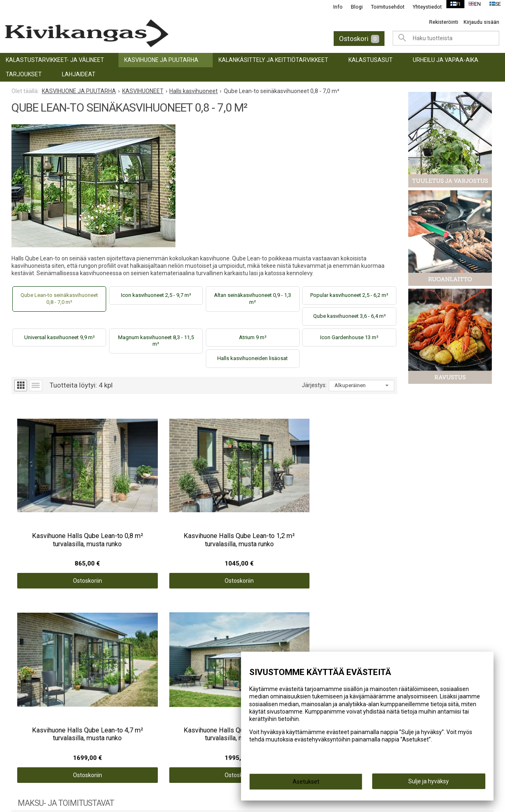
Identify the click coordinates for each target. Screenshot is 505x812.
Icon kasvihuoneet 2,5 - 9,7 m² (156, 295)
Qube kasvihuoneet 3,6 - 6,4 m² (349, 316)
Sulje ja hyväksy (429, 784)
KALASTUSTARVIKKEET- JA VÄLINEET (55, 60)
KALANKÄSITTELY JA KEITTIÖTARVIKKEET (273, 60)
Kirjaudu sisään (481, 22)
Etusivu (147, 650)
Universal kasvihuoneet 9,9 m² (59, 337)
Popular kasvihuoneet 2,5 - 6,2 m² (349, 295)
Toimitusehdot (383, 7)
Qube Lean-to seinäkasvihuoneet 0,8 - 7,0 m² (59, 299)
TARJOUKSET (24, 74)
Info (333, 7)
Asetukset (306, 784)
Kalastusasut (371, 60)
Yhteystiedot (422, 7)
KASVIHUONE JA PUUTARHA (161, 60)
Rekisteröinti (444, 22)
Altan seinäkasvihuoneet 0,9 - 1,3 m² (252, 299)
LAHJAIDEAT (79, 74)
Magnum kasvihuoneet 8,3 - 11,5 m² (156, 341)
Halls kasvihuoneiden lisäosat (252, 358)
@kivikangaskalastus (417, 650)
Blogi (352, 7)
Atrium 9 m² (253, 337)
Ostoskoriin (60, 534)
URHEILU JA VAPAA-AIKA (446, 60)
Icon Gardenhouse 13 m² (349, 337)
